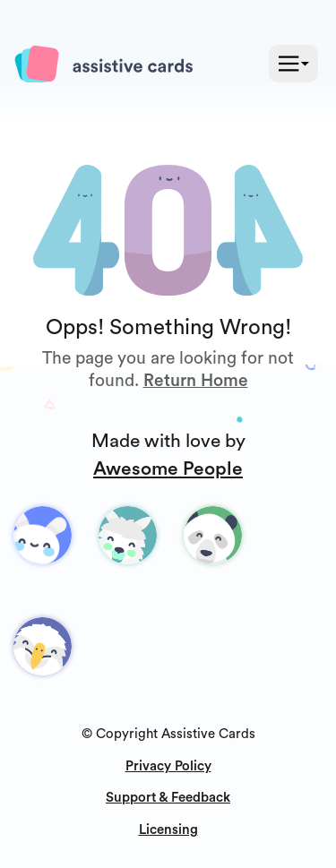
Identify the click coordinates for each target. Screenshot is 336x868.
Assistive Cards (208, 734)
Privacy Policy (168, 766)
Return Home (196, 381)
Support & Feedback (168, 798)
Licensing (168, 830)
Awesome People (168, 469)
